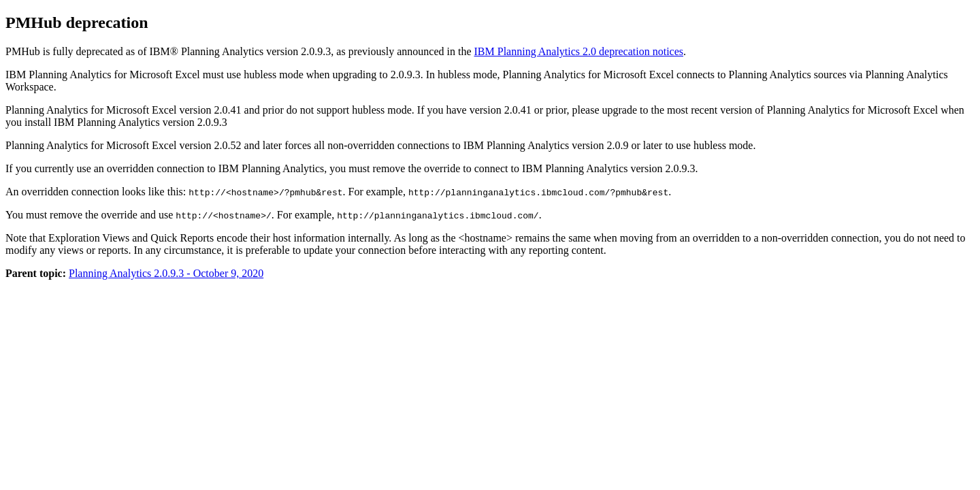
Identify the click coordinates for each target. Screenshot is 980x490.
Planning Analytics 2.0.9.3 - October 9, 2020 (166, 273)
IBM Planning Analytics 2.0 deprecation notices (579, 51)
